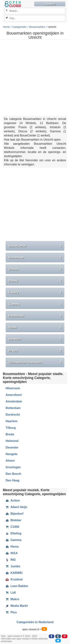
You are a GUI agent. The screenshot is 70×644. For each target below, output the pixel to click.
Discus (35, 269)
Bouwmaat (35, 258)
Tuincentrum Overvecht (35, 362)
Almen (10, 461)
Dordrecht (13, 415)
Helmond (12, 441)
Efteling (14, 533)
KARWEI (14, 573)
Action (13, 501)
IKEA (12, 553)
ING (11, 560)
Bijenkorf (14, 514)
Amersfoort (14, 395)
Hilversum (13, 388)
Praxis (35, 351)
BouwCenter (35, 246)
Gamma (35, 304)
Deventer (12, 447)
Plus (11, 612)
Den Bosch (13, 474)
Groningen (13, 467)
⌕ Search (50, 4)
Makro (12, 599)
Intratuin (35, 339)
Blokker (14, 520)
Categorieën (19, 27)
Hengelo (11, 454)
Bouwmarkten (37, 27)
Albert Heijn (16, 507)
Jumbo (13, 566)
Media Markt (17, 606)
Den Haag (13, 480)
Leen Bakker (17, 586)
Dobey (35, 281)
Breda (10, 434)
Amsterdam (14, 401)
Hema (12, 547)
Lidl (11, 593)
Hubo (35, 327)
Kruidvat (14, 580)
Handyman (35, 316)
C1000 (12, 527)
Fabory (35, 292)
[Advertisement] (35, 78)
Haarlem (11, 421)
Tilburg (11, 428)
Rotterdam (13, 408)
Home (6, 27)
